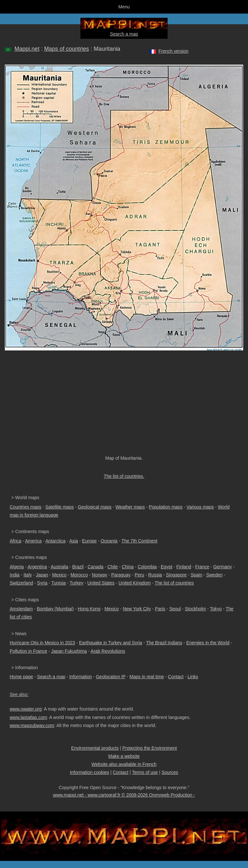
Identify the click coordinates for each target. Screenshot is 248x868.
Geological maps (95, 507)
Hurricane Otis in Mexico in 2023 (42, 643)
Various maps (200, 507)
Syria (42, 583)
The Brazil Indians (164, 643)
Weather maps (130, 507)
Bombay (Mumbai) (55, 609)
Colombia (147, 567)
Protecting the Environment (150, 748)
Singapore (176, 575)
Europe (89, 541)
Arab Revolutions (108, 651)
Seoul (175, 609)
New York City (137, 609)
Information (80, 677)
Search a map (124, 34)
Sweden (215, 575)
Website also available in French (124, 764)
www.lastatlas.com (28, 717)
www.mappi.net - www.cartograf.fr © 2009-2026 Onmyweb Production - (124, 795)
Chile (113, 567)
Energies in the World (208, 643)
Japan (42, 575)
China (128, 567)
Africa (15, 541)
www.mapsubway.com (32, 725)
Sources (170, 772)
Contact (176, 677)
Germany (222, 567)
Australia (59, 567)
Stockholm (195, 609)
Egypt (167, 567)
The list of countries (174, 583)
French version (174, 51)
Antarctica (56, 541)
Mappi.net (27, 49)
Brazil (78, 567)
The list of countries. (124, 476)
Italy (28, 575)
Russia (155, 575)
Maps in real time (147, 677)
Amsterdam (21, 609)
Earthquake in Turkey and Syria (111, 643)
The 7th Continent (139, 541)
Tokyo (216, 609)
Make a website (124, 756)
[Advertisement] (124, 406)
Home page (21, 677)
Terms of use (145, 772)
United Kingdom (135, 583)
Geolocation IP (111, 677)
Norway (100, 575)
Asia (73, 541)
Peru (139, 575)
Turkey (77, 583)
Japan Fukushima (69, 651)
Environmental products (95, 748)
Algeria (17, 567)
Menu (124, 7)
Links (193, 677)
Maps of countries (67, 49)
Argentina (37, 567)
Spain (196, 575)
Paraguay (121, 575)
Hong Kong (89, 609)
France (202, 567)
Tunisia (59, 583)
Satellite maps (60, 507)
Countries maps (26, 507)
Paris (160, 609)
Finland (184, 567)
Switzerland (21, 583)
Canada (95, 567)
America (33, 541)
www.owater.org (26, 709)
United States (101, 583)
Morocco (79, 575)
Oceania (109, 541)
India (15, 575)
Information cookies (89, 772)
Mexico (59, 575)
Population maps (166, 507)
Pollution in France (28, 651)
